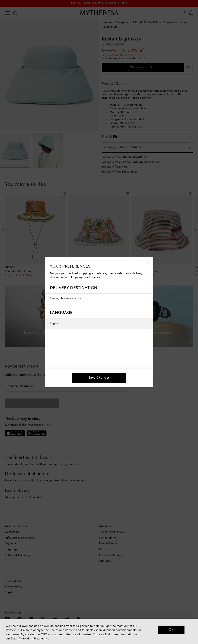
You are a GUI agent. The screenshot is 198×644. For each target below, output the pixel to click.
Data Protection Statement (29, 638)
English (55, 323)
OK (171, 629)
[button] (148, 262)
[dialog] (99, 631)
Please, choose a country (99, 299)
